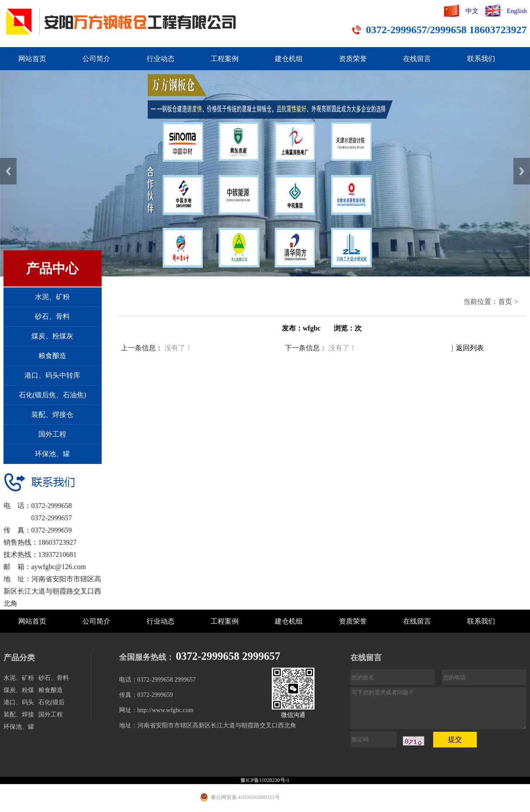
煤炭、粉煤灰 (52, 336)
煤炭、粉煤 (19, 690)
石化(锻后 (52, 702)
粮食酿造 (52, 356)
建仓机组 (289, 59)
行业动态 (161, 59)
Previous (8, 171)
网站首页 (32, 59)
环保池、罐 (52, 454)
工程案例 (225, 59)
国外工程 (52, 434)
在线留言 (417, 59)
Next (522, 171)
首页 (505, 302)
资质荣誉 (353, 59)
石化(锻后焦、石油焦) (53, 395)
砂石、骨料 (52, 316)
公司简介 (96, 59)
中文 (472, 11)
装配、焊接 (19, 715)
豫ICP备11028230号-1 (265, 780)
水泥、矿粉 (52, 297)
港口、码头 (19, 702)
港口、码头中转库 (52, 375)
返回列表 (470, 348)
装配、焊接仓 (52, 415)
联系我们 (481, 59)
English (517, 11)
